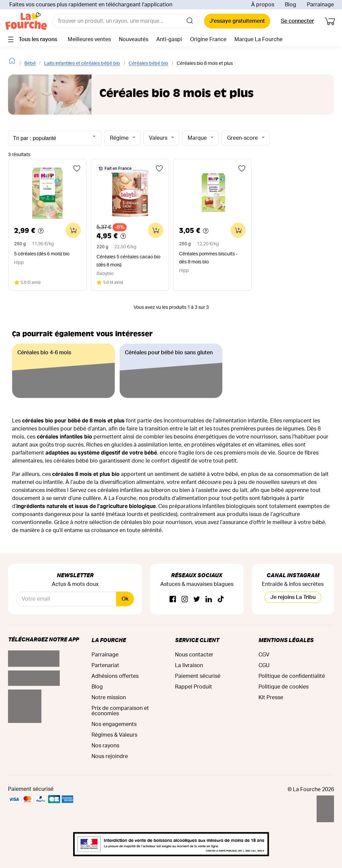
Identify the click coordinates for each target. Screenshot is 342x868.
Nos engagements (114, 724)
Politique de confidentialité (292, 676)
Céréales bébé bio (148, 64)
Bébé (30, 64)
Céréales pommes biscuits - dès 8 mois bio (208, 258)
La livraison (189, 665)
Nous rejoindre (110, 756)
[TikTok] (221, 599)
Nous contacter (194, 655)
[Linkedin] (209, 599)
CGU (264, 665)
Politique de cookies (284, 687)
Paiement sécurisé (198, 676)
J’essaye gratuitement (237, 21)
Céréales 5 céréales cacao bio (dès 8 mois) (128, 261)
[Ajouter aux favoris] (77, 168)
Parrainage (320, 5)
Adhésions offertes (115, 676)
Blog (291, 5)
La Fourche (109, 640)
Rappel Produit (194, 687)
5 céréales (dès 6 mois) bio (42, 254)
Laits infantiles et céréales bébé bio (82, 64)
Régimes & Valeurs (114, 735)
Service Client (197, 640)
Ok (125, 599)
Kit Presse (271, 698)
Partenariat (105, 665)
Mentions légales (286, 640)
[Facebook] (173, 599)
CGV (264, 655)
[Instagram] (185, 599)
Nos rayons (105, 746)
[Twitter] (197, 599)
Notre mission (109, 698)
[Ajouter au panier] (73, 230)
